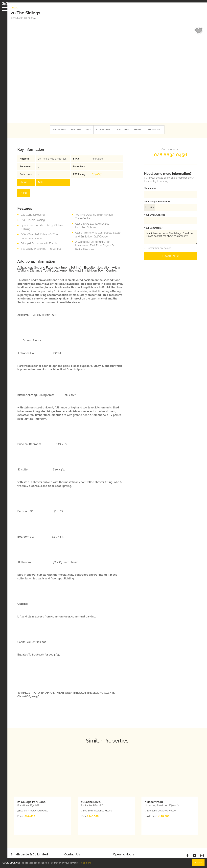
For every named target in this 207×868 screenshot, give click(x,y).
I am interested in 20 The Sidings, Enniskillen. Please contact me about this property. (171, 233)
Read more (85, 863)
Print (26, 189)
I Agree (198, 863)
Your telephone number (158, 198)
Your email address (155, 211)
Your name (151, 185)
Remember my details (159, 244)
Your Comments (153, 224)
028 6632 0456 (171, 151)
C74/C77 (97, 171)
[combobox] (150, 204)
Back (17, 5)
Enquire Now (171, 252)
